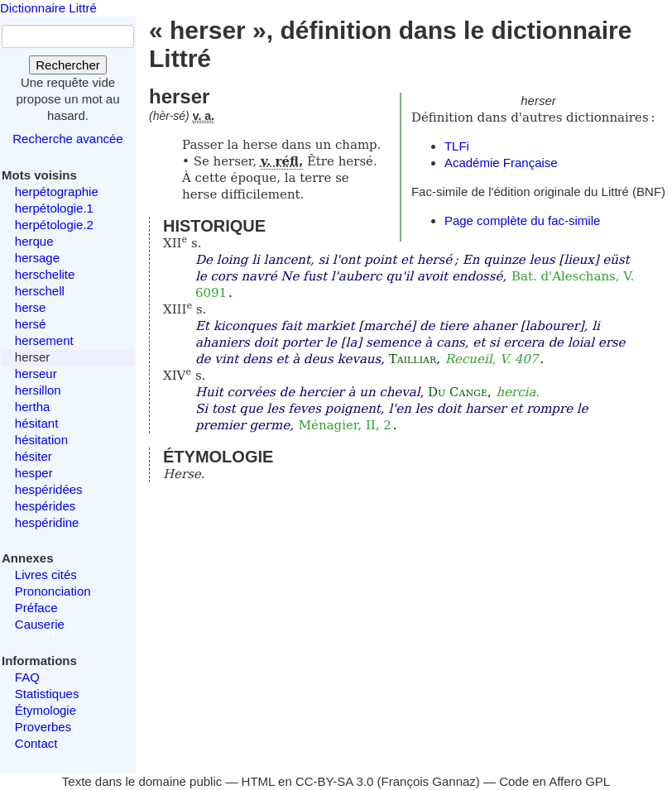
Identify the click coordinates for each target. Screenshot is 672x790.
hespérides (45, 506)
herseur (36, 373)
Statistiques (47, 694)
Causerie (40, 624)
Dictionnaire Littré (48, 8)
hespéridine (47, 522)
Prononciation (53, 591)
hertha (33, 407)
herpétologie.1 (54, 208)
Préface (36, 608)
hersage (37, 258)
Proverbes (43, 727)
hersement (44, 340)
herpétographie (57, 192)
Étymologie (46, 710)
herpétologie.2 (54, 225)
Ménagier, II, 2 (345, 425)
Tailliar (413, 359)
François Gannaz (429, 781)
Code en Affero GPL (554, 781)
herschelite (45, 274)
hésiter (34, 456)
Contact (36, 743)
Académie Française (501, 163)
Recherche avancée (67, 139)
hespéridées (49, 489)
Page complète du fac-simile (522, 220)
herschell (40, 291)
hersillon (38, 390)
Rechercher (68, 65)
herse (31, 307)
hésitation (41, 440)
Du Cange (458, 392)
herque (34, 241)
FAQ (27, 677)
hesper (34, 473)
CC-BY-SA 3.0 (335, 781)
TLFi (457, 146)
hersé (31, 324)
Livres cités (46, 575)
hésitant (37, 423)
